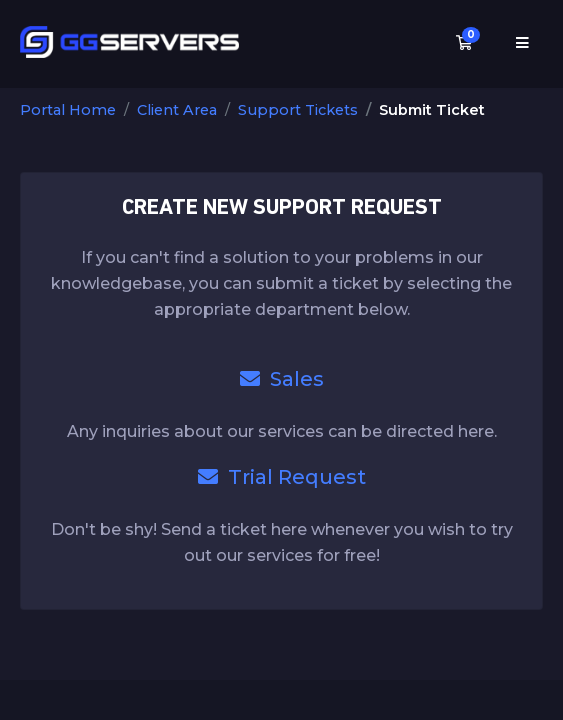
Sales (282, 379)
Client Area (177, 110)
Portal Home (68, 110)
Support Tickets (298, 110)
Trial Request (282, 477)
